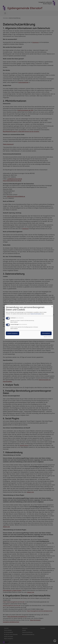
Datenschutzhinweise (36, 314)
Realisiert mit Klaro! (48, 337)
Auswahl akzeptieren (13, 333)
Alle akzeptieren (46, 333)
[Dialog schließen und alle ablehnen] (52, 306)
